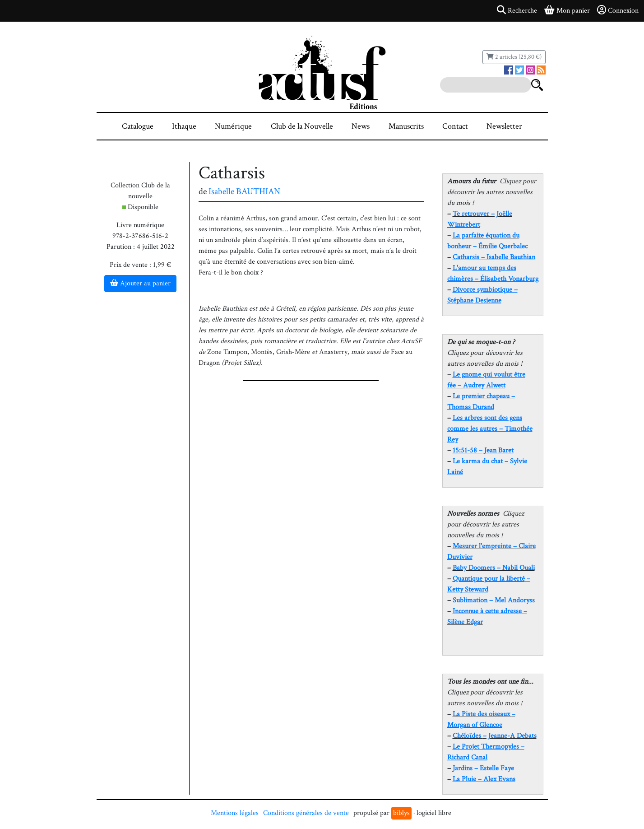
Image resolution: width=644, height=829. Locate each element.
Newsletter (504, 126)
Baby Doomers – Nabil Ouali (494, 568)
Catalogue (138, 126)
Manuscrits (406, 126)
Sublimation (470, 600)
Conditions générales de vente (306, 813)
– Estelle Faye (483, 768)
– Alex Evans (484, 779)
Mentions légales (235, 813)
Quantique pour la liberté (489, 579)
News (361, 126)
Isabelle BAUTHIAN (244, 191)
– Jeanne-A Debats (495, 736)
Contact (455, 126)
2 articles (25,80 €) (514, 57)
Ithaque (184, 126)
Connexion (618, 10)
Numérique (233, 126)
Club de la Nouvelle (302, 126)
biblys (401, 813)
